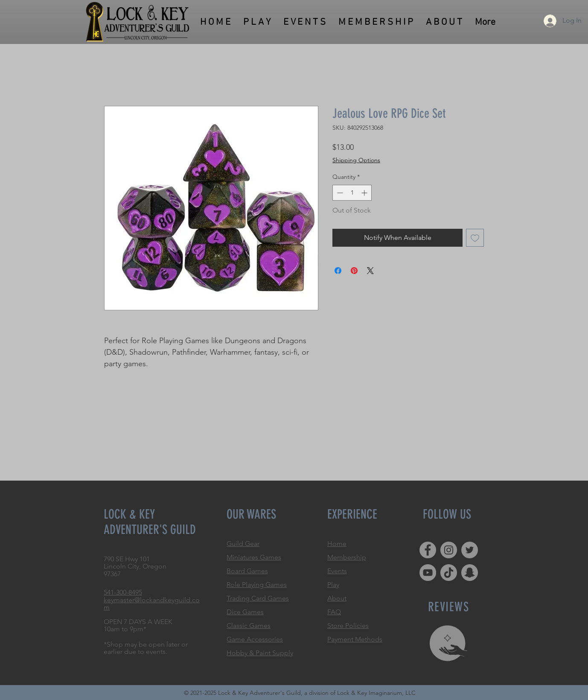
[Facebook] (428, 550)
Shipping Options (356, 160)
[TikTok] (449, 573)
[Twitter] (470, 550)
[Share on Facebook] (338, 271)
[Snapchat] (470, 573)
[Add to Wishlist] (475, 238)
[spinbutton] (352, 193)
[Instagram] (449, 550)
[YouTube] (428, 573)
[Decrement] (339, 193)
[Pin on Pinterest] (354, 271)
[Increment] (365, 193)
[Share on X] (370, 271)
